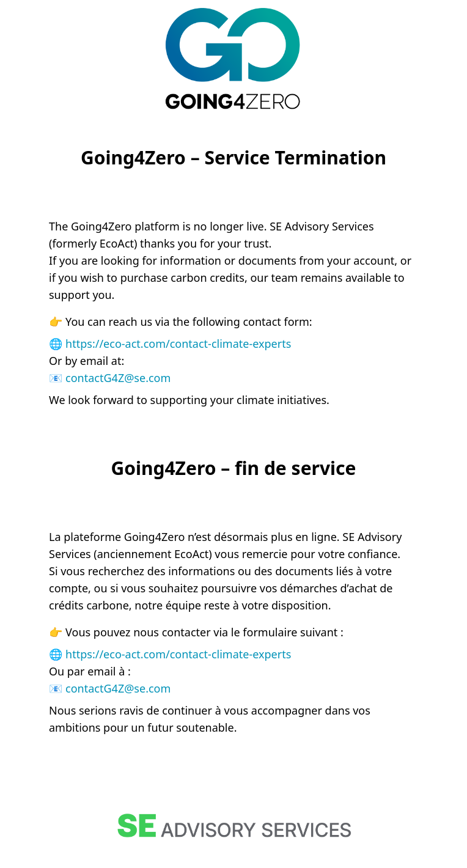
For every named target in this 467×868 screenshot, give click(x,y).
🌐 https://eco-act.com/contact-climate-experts (170, 344)
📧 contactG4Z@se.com (110, 378)
